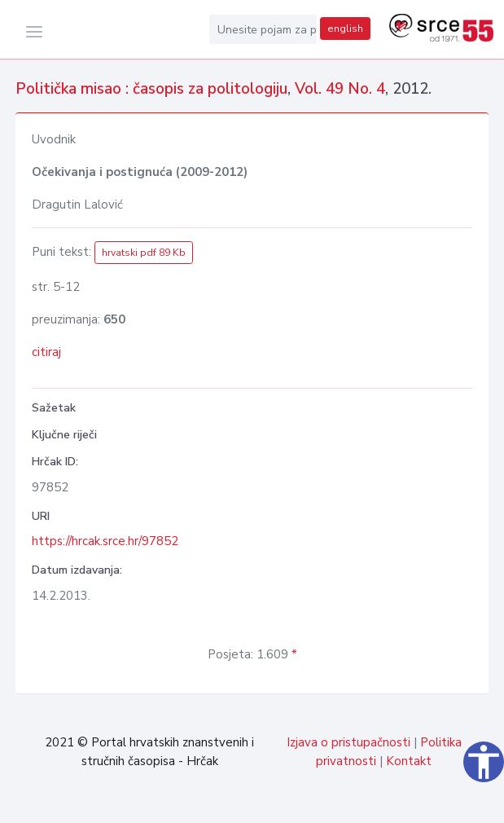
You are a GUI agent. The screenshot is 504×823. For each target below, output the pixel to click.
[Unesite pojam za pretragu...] (263, 29)
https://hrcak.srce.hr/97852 (105, 541)
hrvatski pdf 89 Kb (144, 253)
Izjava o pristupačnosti (348, 742)
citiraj (46, 352)
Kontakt (409, 761)
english (345, 29)
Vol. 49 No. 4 (340, 89)
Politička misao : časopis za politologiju (151, 89)
